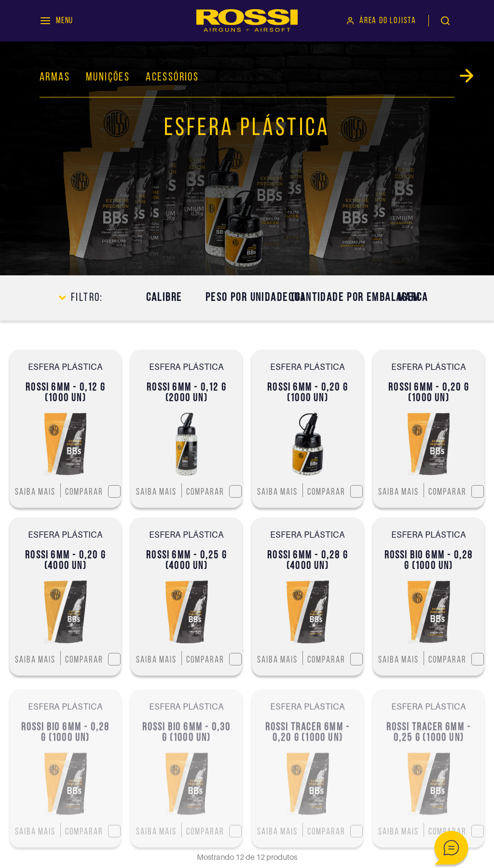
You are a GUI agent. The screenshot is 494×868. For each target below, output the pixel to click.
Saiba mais (35, 493)
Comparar (93, 491)
